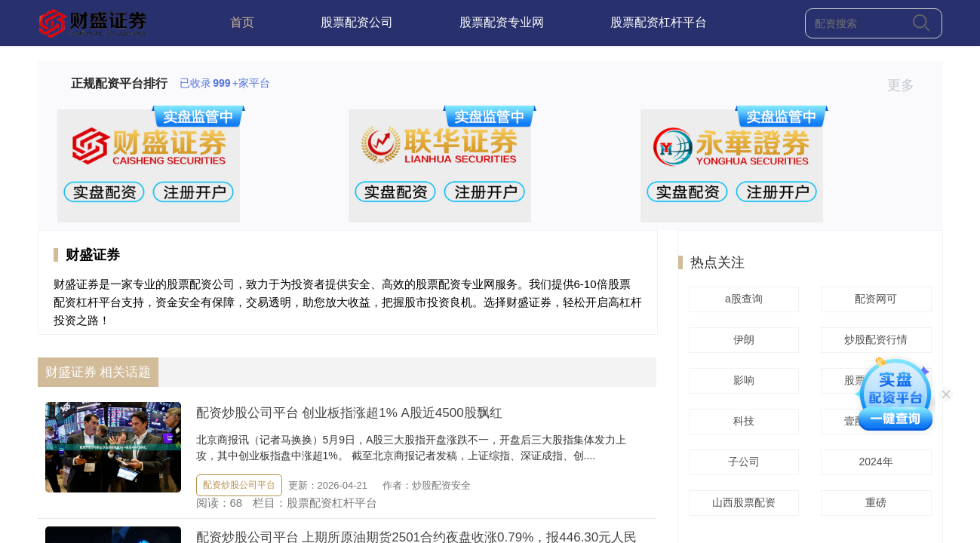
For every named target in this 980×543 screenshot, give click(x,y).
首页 (242, 22)
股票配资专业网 (502, 22)
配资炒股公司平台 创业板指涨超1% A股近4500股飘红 (349, 413)
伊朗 (742, 339)
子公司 (742, 462)
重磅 (874, 502)
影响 (742, 380)
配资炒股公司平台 (239, 485)
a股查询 (742, 299)
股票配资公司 (357, 22)
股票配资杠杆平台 (659, 22)
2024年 (873, 462)
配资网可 (874, 299)
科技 (742, 421)
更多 (907, 85)
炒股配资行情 (874, 339)
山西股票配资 (742, 502)
